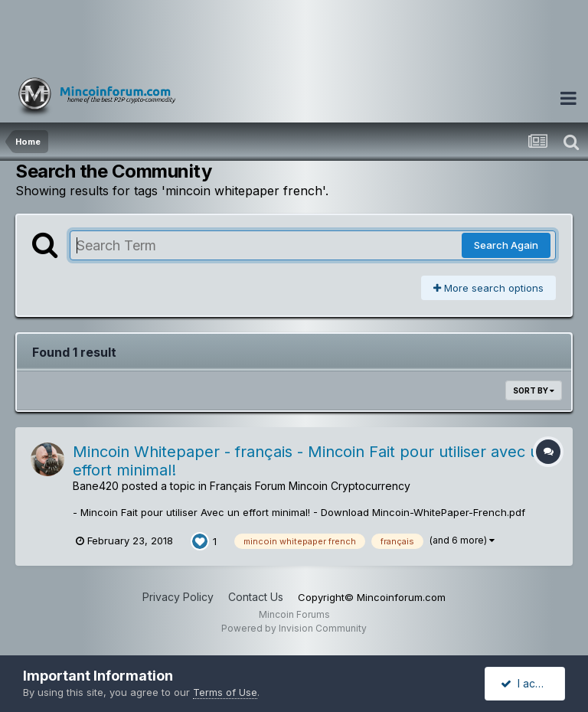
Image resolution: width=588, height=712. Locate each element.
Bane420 (96, 486)
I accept (529, 683)
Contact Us (256, 597)
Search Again (506, 245)
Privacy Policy (178, 597)
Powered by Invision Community (294, 628)
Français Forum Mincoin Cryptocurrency (310, 486)
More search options (488, 288)
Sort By (534, 390)
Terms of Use (225, 692)
